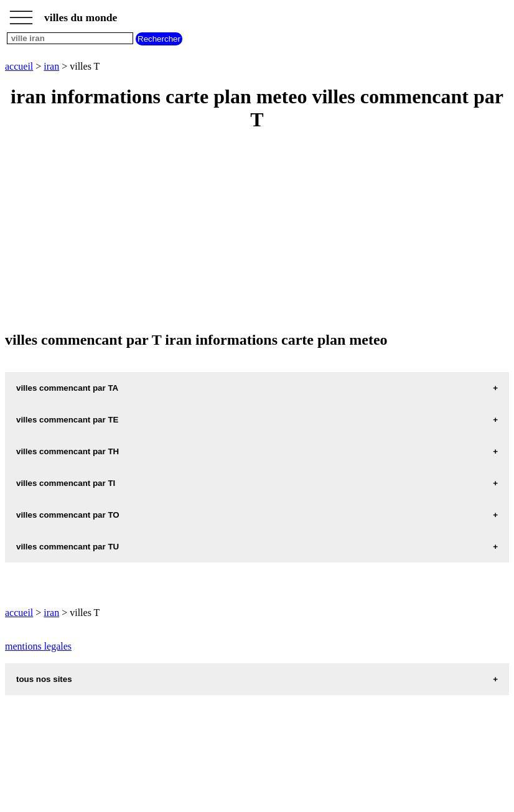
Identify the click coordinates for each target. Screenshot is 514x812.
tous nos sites (44, 679)
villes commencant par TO (68, 515)
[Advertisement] (257, 232)
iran (51, 66)
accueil (19, 66)
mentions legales (38, 646)
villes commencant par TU (68, 547)
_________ (21, 14)
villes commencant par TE (67, 420)
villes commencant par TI (66, 483)
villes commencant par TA (67, 388)
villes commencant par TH (68, 451)
